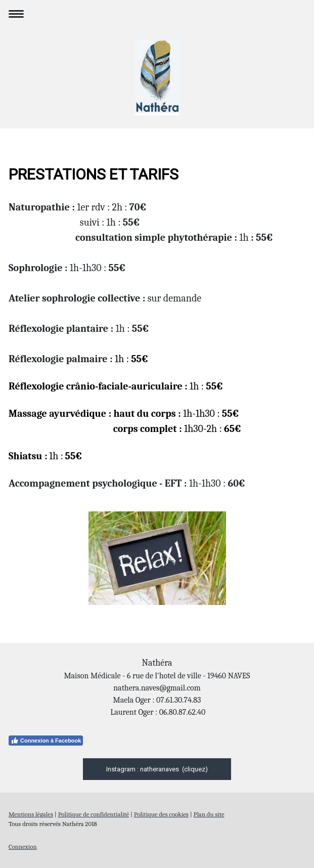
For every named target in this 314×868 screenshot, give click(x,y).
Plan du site (209, 814)
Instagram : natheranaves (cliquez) (157, 769)
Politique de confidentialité (94, 814)
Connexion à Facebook (46, 741)
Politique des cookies (161, 814)
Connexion (23, 847)
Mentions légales (31, 814)
